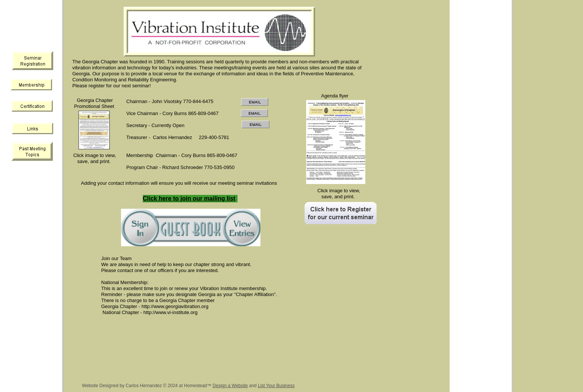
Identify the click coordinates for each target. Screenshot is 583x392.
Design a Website (230, 386)
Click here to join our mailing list (189, 198)
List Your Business (276, 386)
